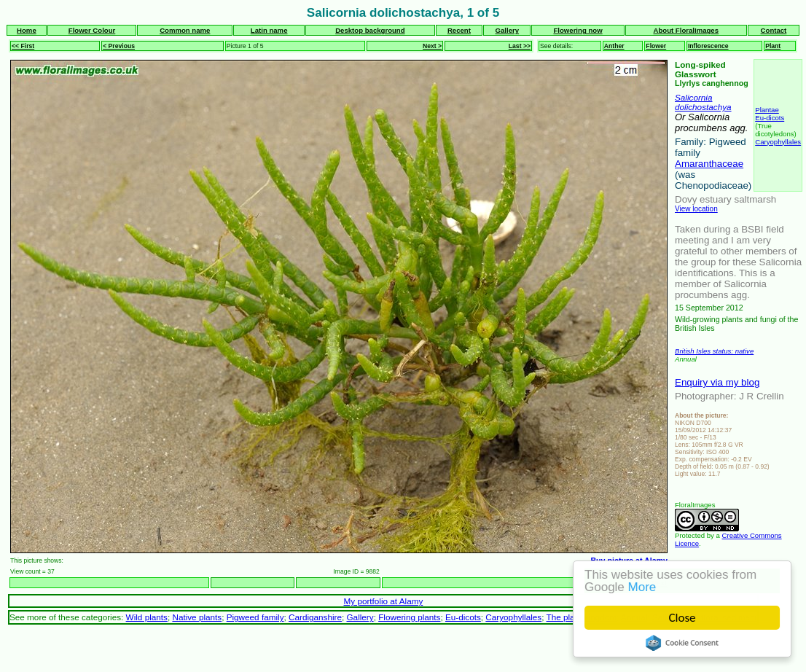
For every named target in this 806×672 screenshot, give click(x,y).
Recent (459, 30)
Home (27, 30)
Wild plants (147, 617)
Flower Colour (92, 30)
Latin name (269, 30)
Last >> (520, 46)
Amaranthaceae (709, 164)
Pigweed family (255, 617)
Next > (432, 46)
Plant (773, 46)
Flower (656, 46)
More (642, 587)
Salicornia (693, 97)
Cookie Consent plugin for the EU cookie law (682, 643)
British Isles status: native (714, 351)
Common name (185, 30)
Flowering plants (409, 617)
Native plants (197, 617)
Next (659, 583)
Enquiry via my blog (717, 382)
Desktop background (370, 30)
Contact (774, 30)
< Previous (119, 46)
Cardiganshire (315, 617)
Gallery (508, 30)
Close (682, 618)
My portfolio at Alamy (384, 601)
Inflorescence (708, 46)
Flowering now (578, 30)
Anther (614, 46)
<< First (23, 46)
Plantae (767, 110)
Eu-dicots (770, 118)
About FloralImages (686, 30)
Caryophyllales (778, 142)
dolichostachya (703, 107)
